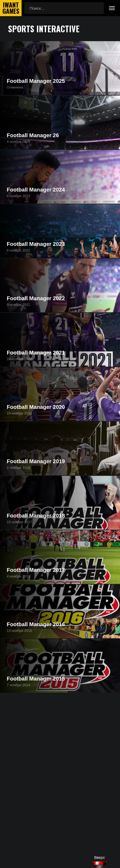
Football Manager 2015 (36, 679)
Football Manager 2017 (36, 570)
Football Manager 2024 (36, 190)
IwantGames (11, 8)
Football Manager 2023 (36, 244)
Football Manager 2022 (36, 298)
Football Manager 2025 (36, 81)
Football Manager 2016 (36, 624)
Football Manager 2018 (36, 516)
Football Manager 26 (33, 135)
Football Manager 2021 (36, 353)
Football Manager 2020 (36, 407)
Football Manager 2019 (36, 461)
